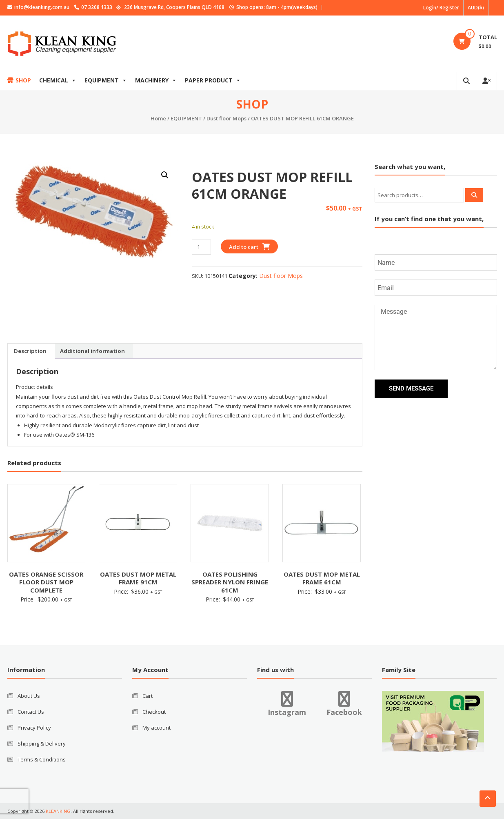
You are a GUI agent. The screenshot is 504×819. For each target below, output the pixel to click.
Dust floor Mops (226, 118)
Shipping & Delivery (42, 744)
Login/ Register (441, 8)
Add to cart (244, 247)
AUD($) (476, 8)
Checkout (154, 712)
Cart (148, 696)
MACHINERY (156, 80)
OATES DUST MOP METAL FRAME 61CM (322, 578)
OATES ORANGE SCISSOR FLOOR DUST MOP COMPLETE (46, 582)
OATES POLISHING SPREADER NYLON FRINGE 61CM (230, 582)
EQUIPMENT (106, 80)
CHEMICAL (58, 80)
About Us (29, 696)
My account (157, 728)
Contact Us (31, 712)
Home (158, 118)
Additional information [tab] (92, 351)
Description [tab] (30, 351)
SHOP (23, 80)
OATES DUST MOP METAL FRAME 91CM (138, 578)
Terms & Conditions (42, 759)
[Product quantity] (201, 247)
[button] (165, 175)
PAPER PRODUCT (213, 80)
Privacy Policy (34, 728)
